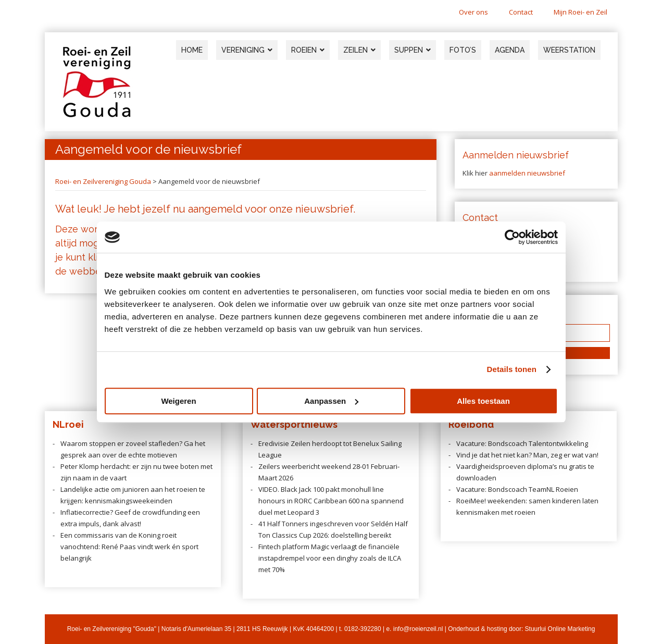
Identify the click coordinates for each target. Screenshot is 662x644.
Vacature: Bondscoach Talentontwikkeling (522, 443)
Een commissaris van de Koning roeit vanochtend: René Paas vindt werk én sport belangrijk (129, 547)
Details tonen (512, 369)
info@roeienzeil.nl (418, 629)
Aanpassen (331, 401)
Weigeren (178, 401)
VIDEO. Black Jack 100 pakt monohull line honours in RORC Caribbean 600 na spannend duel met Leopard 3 (331, 501)
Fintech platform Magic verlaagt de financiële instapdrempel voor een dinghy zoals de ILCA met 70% (330, 558)
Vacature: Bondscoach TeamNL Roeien (517, 489)
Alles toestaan (483, 401)
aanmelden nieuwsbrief (527, 173)
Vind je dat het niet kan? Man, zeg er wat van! (527, 455)
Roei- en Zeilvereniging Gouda (103, 181)
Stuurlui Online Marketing (560, 629)
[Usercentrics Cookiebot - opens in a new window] (512, 237)
